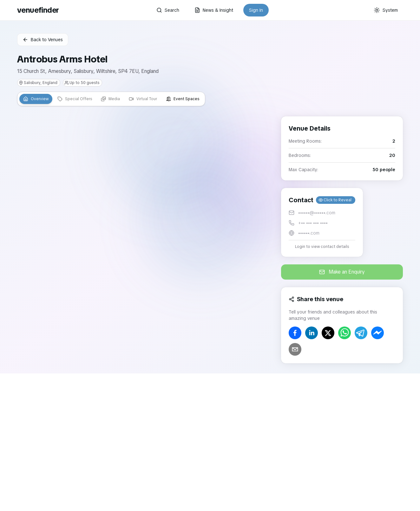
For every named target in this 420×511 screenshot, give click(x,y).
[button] (322, 222)
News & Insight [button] (214, 10)
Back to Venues (43, 40)
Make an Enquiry (342, 272)
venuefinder (38, 10)
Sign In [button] (256, 10)
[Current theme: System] (386, 10)
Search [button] (168, 10)
